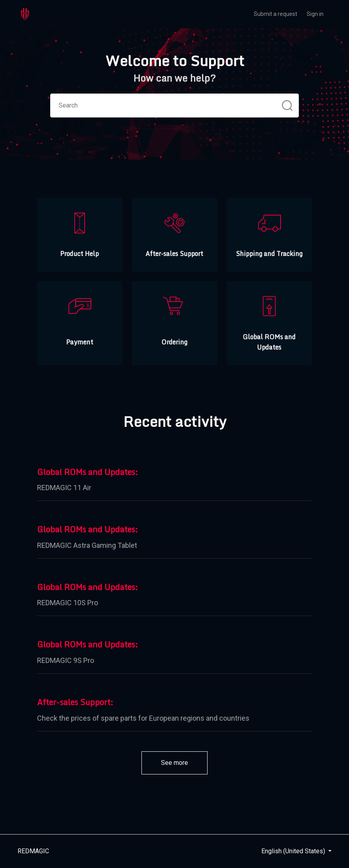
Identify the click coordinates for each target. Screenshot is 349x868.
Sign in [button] (315, 14)
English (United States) (294, 851)
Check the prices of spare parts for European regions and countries (143, 718)
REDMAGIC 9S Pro (66, 660)
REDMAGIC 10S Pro (68, 603)
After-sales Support (74, 702)
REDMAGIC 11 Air (64, 488)
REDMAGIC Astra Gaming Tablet (87, 545)
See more (184, 762)
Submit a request (275, 14)
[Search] (174, 106)
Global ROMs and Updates (86, 472)
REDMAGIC (33, 851)
